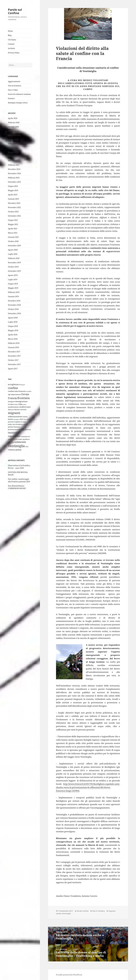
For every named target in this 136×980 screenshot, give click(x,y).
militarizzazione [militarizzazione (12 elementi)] (15, 416)
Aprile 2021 (13, 229)
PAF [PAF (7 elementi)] (22, 419)
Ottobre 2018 (13, 309)
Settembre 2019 (14, 271)
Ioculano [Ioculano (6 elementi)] (11, 404)
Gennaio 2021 (13, 237)
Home (10, 31)
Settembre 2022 (14, 216)
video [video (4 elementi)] (27, 447)
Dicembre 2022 (14, 203)
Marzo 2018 (13, 339)
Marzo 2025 (13, 161)
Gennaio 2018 (13, 347)
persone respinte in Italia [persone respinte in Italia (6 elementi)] (17, 422)
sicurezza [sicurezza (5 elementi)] (11, 442)
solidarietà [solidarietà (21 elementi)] (20, 442)
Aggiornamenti (14, 81)
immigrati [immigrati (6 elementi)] (11, 402)
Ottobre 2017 (13, 360)
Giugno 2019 (13, 284)
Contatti (11, 44)
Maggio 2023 (13, 190)
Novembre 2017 (14, 356)
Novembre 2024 (14, 173)
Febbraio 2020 (14, 258)
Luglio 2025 (13, 148)
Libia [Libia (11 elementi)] (20, 404)
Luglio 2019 (13, 279)
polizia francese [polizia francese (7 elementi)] (14, 427)
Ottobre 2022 (13, 212)
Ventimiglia (66, 913)
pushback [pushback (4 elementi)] (28, 430)
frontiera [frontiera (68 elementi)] (23, 398)
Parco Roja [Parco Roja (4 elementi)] (27, 419)
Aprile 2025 (13, 156)
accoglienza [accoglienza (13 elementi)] (13, 384)
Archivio (11, 48)
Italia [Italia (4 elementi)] (16, 404)
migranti (112, 911)
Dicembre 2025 (14, 131)
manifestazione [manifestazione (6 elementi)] (13, 407)
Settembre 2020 (14, 246)
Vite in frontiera (15, 86)
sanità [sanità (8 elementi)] (15, 439)
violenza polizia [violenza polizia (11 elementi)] (15, 450)
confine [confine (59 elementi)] (13, 388)
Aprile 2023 (13, 195)
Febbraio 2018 (14, 343)
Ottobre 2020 (13, 241)
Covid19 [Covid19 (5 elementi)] (29, 391)
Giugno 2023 (13, 186)
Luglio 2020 (13, 254)
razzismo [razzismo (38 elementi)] (14, 433)
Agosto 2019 (13, 275)
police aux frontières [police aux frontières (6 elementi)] (15, 424)
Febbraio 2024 (14, 178)
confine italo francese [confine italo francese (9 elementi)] (17, 391)
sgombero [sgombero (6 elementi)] (26, 439)
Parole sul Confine (15, 11)
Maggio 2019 (13, 288)
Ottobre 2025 (13, 139)
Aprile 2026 (13, 118)
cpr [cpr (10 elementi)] (9, 394)
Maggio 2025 (13, 152)
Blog (10, 35)
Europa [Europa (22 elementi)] (25, 394)
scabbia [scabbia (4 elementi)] (20, 439)
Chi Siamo (12, 40)
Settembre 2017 (14, 364)
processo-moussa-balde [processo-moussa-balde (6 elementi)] (16, 429)
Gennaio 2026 (13, 127)
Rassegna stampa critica (18, 103)
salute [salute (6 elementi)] (10, 439)
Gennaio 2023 (13, 199)
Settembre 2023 (14, 182)
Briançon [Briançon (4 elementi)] (22, 385)
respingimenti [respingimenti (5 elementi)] (25, 436)
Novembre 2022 (14, 207)
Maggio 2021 (13, 224)
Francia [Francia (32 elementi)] (12, 398)
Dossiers (11, 98)
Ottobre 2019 (13, 267)
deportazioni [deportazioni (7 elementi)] (16, 394)
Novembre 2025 (14, 135)
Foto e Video (13, 90)
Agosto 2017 (13, 369)
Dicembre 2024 (14, 169)
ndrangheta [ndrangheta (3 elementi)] (16, 419)
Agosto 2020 (13, 250)
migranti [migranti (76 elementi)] (14, 413)
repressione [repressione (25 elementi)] (14, 436)
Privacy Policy (14, 53)
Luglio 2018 (13, 322)
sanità (58, 913)
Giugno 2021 (13, 220)
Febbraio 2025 (14, 165)
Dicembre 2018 (14, 301)
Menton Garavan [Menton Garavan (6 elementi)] (20, 409)
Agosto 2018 (13, 318)
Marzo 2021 (13, 233)
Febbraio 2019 (14, 292)
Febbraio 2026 (14, 123)
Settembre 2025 (14, 144)
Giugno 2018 (13, 326)
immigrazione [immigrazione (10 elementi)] (21, 401)
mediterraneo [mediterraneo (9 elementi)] (25, 407)
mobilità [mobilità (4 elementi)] (25, 417)
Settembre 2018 (14, 313)
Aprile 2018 (13, 335)
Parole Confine (83, 911)
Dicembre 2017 (14, 352)
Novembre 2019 (14, 263)
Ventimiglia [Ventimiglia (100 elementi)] (16, 446)
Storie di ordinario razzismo (19, 94)
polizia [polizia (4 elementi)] (25, 424)
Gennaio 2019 (13, 296)
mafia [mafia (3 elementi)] (25, 404)
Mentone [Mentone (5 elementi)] (11, 410)
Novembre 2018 (14, 305)
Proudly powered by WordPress (69, 975)
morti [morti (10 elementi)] (10, 419)
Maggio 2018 (13, 330)
